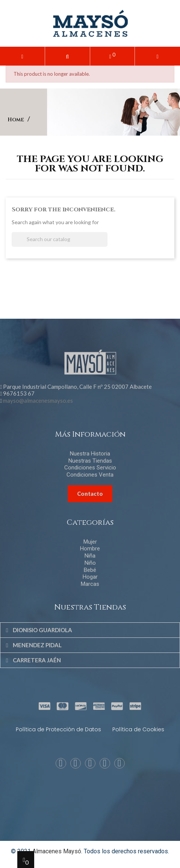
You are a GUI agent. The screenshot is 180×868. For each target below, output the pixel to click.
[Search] (60, 239)
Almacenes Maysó (57, 851)
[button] (67, 56)
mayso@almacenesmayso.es (38, 400)
